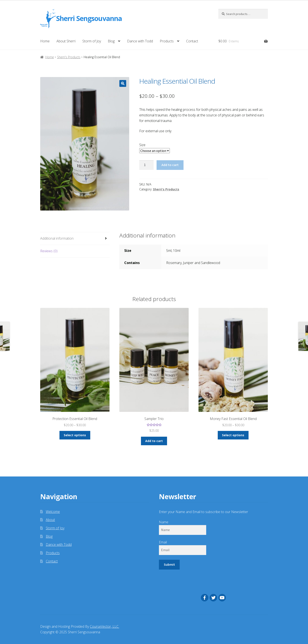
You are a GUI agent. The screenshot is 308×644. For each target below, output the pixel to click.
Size (142, 145)
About (50, 520)
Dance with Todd (140, 41)
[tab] (75, 239)
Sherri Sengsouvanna (89, 19)
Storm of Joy (92, 41)
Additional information (57, 238)
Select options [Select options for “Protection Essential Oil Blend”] (75, 435)
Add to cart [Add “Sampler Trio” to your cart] (154, 441)
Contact (192, 41)
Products (167, 41)
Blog (111, 41)
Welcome (53, 512)
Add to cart (170, 165)
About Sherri (66, 41)
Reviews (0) (49, 251)
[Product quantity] (147, 165)
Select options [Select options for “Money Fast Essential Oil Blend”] (233, 435)
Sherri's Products (69, 57)
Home (45, 41)
